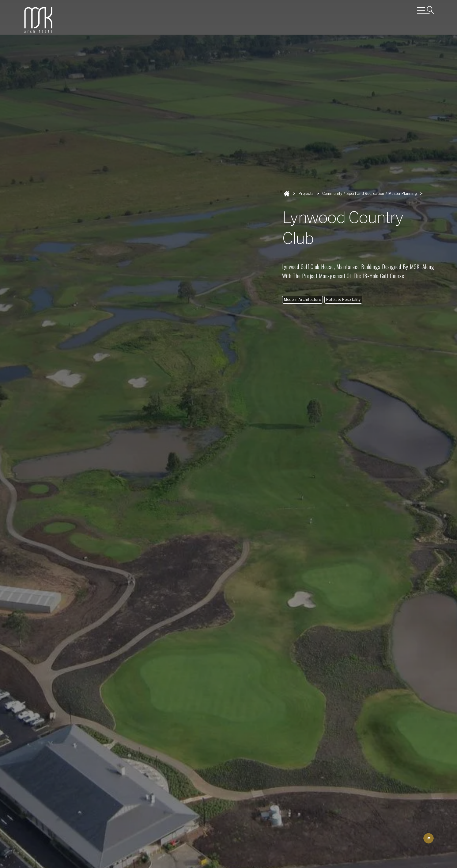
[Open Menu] (426, 10)
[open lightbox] (429, 838)
